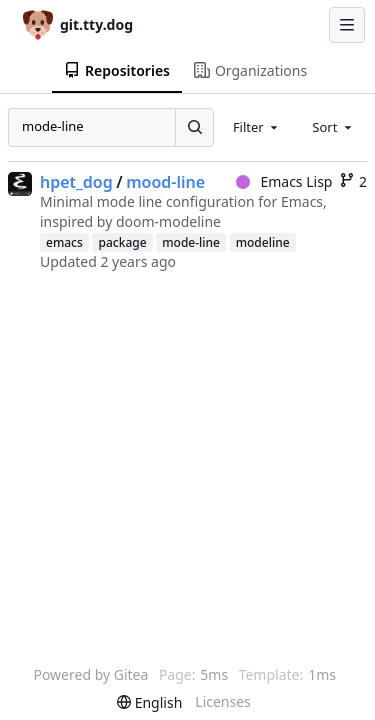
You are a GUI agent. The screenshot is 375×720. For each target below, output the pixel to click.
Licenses (223, 701)
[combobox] (257, 127)
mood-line (165, 182)
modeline (263, 242)
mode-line (191, 242)
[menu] (149, 702)
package (122, 242)
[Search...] (194, 127)
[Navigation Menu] (347, 25)
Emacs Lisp (284, 181)
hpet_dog (76, 182)
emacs (64, 242)
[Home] (78, 24)
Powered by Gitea (90, 674)
